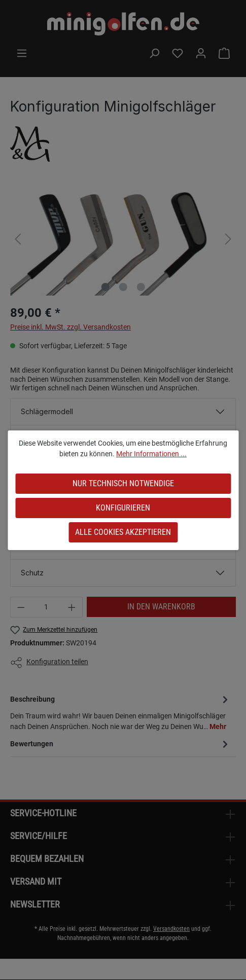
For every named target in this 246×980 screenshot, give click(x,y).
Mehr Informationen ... (151, 454)
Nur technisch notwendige (123, 483)
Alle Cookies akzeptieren (123, 532)
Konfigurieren (123, 508)
